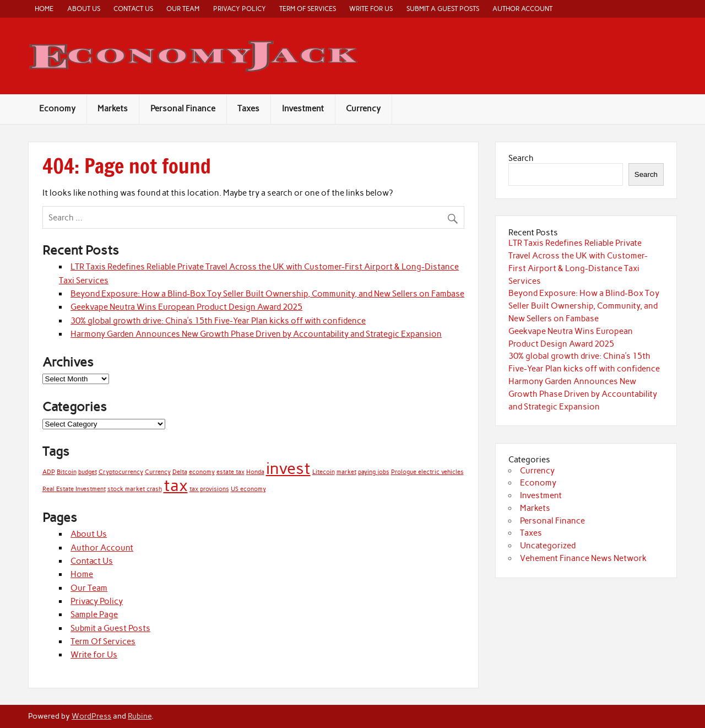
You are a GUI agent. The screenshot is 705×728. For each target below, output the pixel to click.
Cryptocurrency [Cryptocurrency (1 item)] (121, 472)
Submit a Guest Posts (443, 9)
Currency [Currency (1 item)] (158, 472)
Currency (363, 109)
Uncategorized (548, 546)
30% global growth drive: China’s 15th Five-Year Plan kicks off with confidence (218, 321)
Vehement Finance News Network (583, 558)
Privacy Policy (240, 9)
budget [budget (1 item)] (88, 472)
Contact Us (133, 9)
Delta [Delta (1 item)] (180, 472)
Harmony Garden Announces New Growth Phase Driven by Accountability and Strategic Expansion (256, 334)
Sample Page (94, 614)
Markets (113, 109)
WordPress (91, 716)
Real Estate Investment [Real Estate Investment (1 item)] (74, 489)
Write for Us (371, 9)
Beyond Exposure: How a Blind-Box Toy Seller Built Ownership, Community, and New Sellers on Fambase (267, 294)
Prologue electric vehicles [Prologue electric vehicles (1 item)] (427, 472)
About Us (84, 9)
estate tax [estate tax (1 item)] (231, 472)
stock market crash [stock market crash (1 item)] (135, 489)
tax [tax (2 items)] (176, 485)
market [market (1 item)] (346, 472)
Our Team (183, 9)
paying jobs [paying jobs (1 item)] (374, 472)
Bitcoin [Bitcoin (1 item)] (67, 472)
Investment (303, 109)
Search (521, 158)
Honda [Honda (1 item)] (255, 472)
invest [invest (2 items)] (288, 468)
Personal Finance (183, 109)
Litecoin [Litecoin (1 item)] (324, 472)
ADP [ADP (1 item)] (49, 472)
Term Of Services (308, 9)
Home (44, 9)
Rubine (140, 716)
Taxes (248, 109)
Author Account (522, 9)
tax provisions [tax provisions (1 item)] (209, 489)
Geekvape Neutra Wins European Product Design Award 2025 (186, 307)
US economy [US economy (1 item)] (248, 489)
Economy (57, 109)
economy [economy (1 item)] (202, 472)
